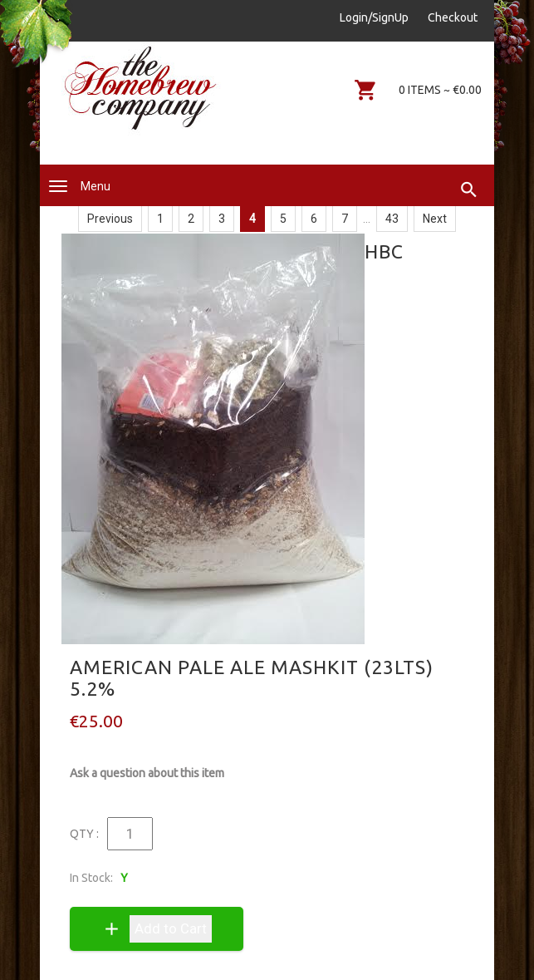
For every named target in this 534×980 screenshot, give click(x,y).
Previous (110, 219)
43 (392, 219)
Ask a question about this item (147, 773)
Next (435, 219)
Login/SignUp (374, 17)
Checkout (453, 17)
